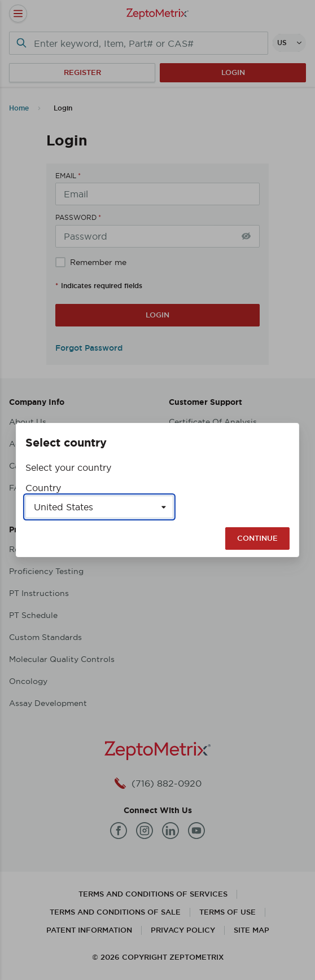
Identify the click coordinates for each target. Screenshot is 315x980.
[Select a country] (99, 507)
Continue (257, 538)
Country (43, 488)
